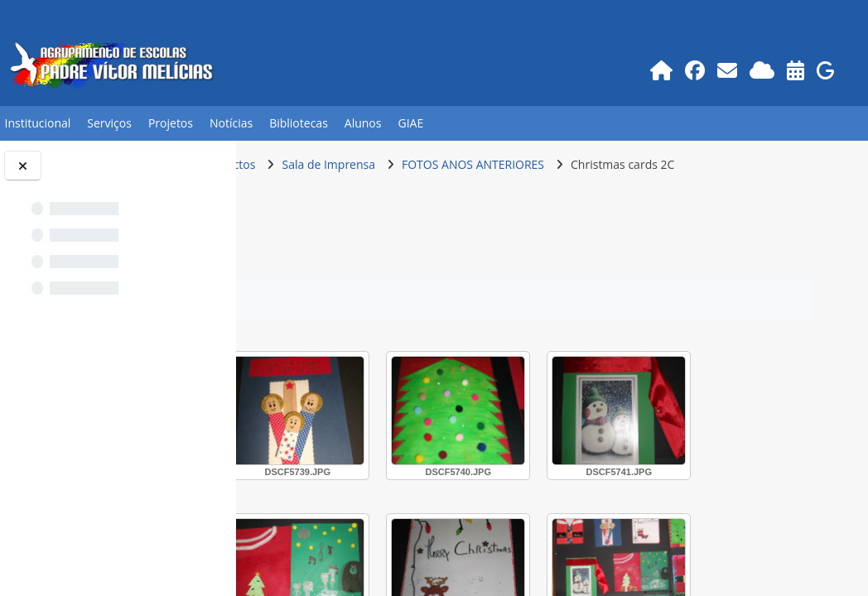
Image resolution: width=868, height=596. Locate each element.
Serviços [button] (109, 123)
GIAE (410, 123)
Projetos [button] (171, 123)
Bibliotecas (299, 123)
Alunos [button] (363, 123)
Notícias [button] (231, 123)
